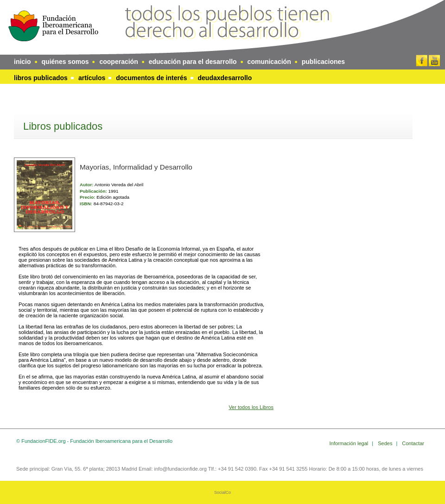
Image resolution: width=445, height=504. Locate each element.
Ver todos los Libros (251, 407)
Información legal (350, 443)
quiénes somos (65, 62)
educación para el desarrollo (193, 62)
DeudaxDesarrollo (225, 78)
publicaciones (323, 62)
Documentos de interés (151, 78)
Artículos (92, 78)
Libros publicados (41, 78)
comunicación (269, 62)
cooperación (118, 62)
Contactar (413, 443)
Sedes (386, 443)
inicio (22, 62)
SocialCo (222, 492)
